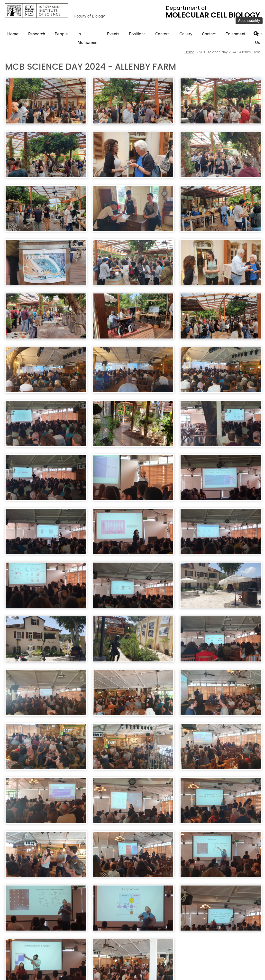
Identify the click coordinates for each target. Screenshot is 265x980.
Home (13, 34)
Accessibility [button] (249, 21)
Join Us (259, 38)
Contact (209, 34)
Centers (162, 34)
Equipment (235, 34)
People (61, 34)
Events (113, 34)
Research (37, 34)
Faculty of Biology (90, 16)
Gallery (186, 34)
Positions (137, 34)
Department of (213, 12)
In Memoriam (87, 38)
